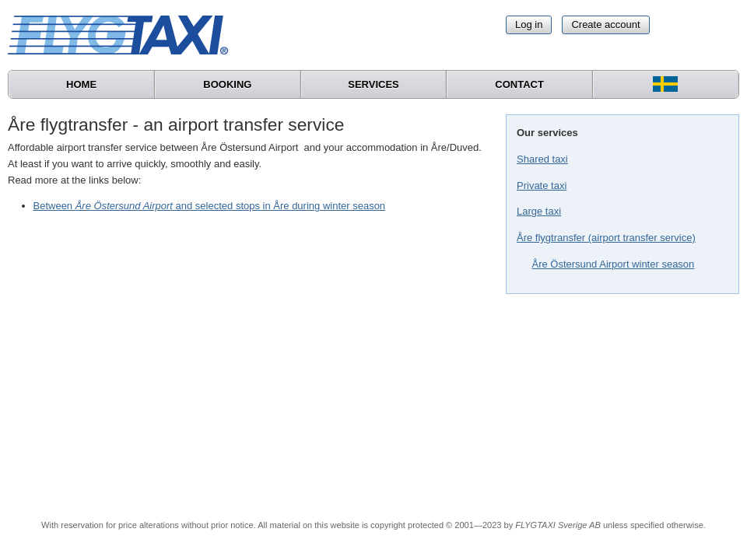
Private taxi (542, 185)
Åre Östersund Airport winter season (614, 264)
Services (373, 84)
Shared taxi (542, 159)
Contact (519, 84)
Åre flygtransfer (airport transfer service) (606, 238)
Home (81, 84)
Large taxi (539, 211)
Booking (227, 84)
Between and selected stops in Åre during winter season (210, 206)
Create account (605, 24)
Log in (529, 24)
